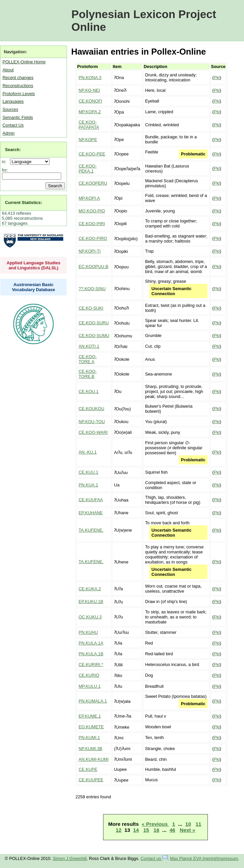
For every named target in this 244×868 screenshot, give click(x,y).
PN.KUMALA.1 (93, 701)
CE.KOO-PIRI (92, 224)
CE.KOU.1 (89, 391)
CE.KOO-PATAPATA (89, 125)
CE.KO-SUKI (91, 308)
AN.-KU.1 (88, 452)
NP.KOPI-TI (90, 251)
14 (136, 830)
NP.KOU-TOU (92, 422)
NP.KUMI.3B (91, 749)
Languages (13, 101)
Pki (217, 78)
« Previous (155, 824)
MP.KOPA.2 (90, 112)
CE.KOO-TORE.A (88, 359)
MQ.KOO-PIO (92, 211)
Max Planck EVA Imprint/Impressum (204, 858)
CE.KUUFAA (91, 500)
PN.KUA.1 (88, 485)
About (8, 70)
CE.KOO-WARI (93, 432)
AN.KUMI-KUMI (94, 759)
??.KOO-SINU (92, 289)
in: (6, 162)
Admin (8, 133)
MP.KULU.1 (90, 686)
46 (173, 830)
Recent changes (18, 78)
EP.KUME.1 (90, 716)
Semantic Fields (18, 117)
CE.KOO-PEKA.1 (88, 169)
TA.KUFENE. (91, 530)
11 (198, 824)
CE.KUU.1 (89, 472)
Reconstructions (18, 86)
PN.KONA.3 (90, 78)
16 (156, 830)
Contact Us (13, 125)
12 (119, 830)
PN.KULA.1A (91, 643)
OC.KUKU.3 (90, 617)
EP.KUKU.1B (91, 602)
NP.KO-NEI (89, 90)
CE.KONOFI (90, 101)
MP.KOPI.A (89, 198)
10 (188, 824)
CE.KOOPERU (93, 183)
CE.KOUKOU (92, 409)
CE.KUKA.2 (90, 589)
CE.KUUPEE (91, 780)
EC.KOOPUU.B (94, 266)
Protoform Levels (19, 94)
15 (146, 830)
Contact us (154, 858)
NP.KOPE (88, 140)
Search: (13, 150)
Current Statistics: (24, 203)
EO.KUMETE (91, 727)
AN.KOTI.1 (89, 346)
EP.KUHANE (91, 513)
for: (5, 170)
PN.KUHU (88, 632)
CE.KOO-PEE (92, 154)
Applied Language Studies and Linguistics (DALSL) (34, 265)
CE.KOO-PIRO (93, 238)
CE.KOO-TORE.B (88, 374)
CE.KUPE (88, 769)
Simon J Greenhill (70, 858)
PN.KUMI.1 (89, 738)
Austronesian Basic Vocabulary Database (34, 287)
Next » (187, 830)
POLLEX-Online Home (24, 62)
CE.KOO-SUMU (94, 336)
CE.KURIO (89, 675)
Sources (10, 109)
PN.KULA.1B (91, 654)
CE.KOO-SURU (94, 323)
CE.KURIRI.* (91, 664)
